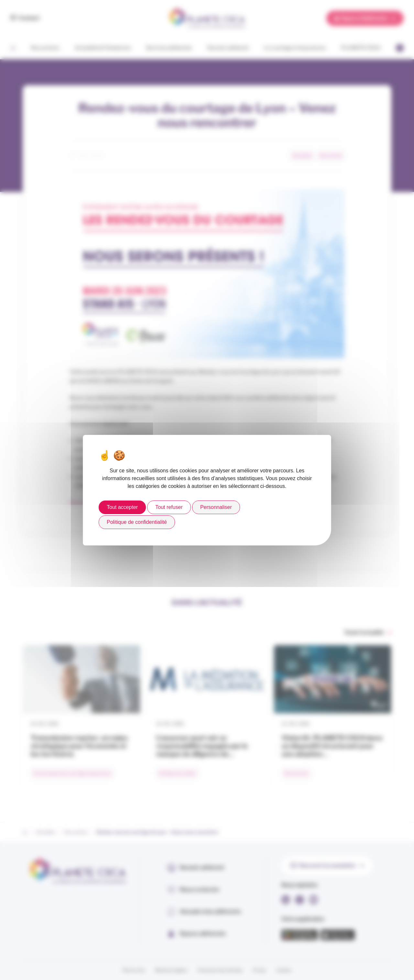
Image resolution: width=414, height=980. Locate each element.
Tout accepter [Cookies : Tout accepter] (122, 507)
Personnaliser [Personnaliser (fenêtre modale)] (216, 507)
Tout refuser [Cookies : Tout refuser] (169, 507)
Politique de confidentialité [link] (137, 522)
